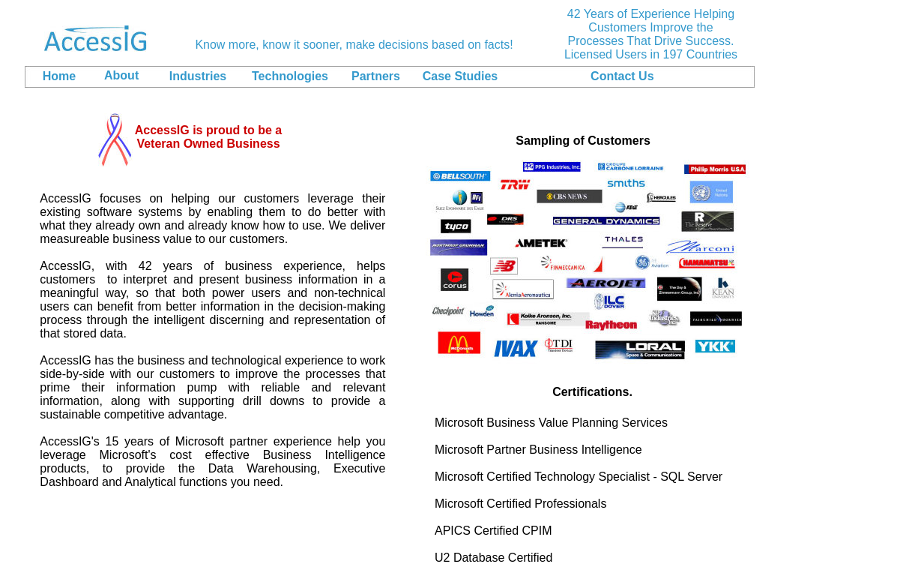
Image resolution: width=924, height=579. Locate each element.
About (121, 75)
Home (59, 76)
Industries (198, 76)
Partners (376, 76)
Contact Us (622, 76)
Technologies (290, 76)
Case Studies (460, 76)
